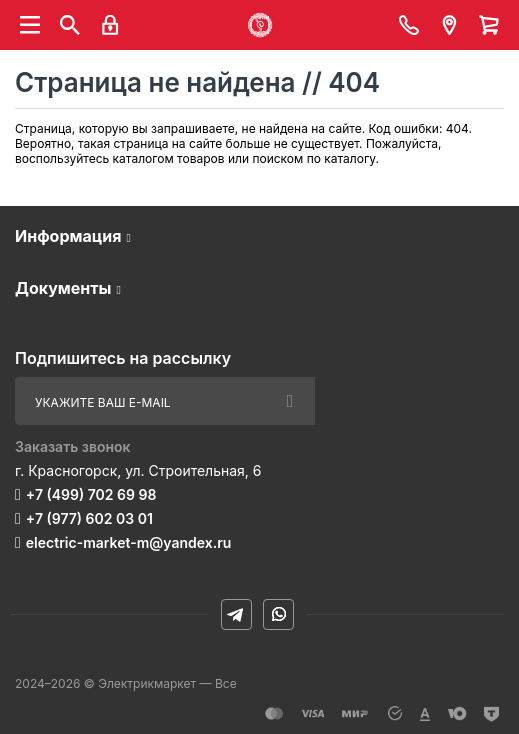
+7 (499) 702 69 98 (91, 494)
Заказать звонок (73, 446)
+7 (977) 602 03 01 (89, 518)
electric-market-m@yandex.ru (128, 542)
